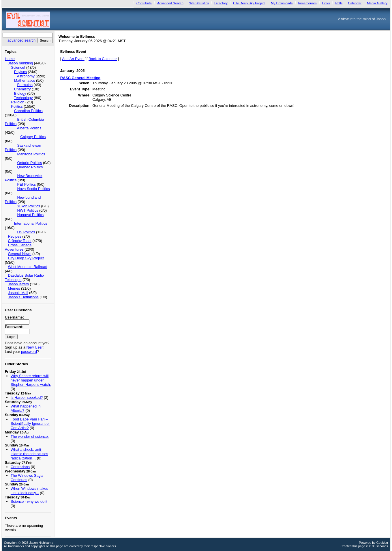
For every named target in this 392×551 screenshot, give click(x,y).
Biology (20, 93)
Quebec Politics (30, 167)
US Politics (26, 232)
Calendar (355, 3)
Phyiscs (20, 72)
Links (326, 3)
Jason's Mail (18, 293)
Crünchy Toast (20, 241)
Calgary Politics (33, 137)
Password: (14, 327)
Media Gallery (377, 3)
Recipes (14, 236)
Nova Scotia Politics (33, 189)
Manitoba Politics (31, 154)
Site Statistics (199, 3)
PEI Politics (26, 184)
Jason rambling (20, 63)
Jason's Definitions (23, 297)
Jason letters (18, 284)
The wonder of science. (30, 436)
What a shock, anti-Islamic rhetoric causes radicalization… (29, 454)
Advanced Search (170, 3)
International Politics (31, 223)
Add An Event (73, 59)
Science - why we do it (29, 501)
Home (10, 59)
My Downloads (282, 3)
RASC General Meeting (80, 78)
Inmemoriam (307, 3)
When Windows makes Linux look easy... (29, 491)
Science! (18, 67)
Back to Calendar (103, 59)
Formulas (25, 85)
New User (35, 347)
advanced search (21, 40)
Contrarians (20, 467)
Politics (17, 106)
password (29, 352)
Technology (24, 98)
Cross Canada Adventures (18, 247)
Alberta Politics (29, 128)
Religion (18, 102)
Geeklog (382, 543)
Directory (221, 3)
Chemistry (22, 89)
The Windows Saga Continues (27, 478)
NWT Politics (28, 210)
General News (19, 254)
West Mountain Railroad (27, 267)
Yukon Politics (29, 206)
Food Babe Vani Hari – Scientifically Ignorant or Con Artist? (30, 424)
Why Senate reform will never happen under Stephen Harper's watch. (31, 380)
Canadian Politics (28, 111)
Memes (14, 288)
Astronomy (26, 76)
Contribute (144, 3)
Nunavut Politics (30, 215)
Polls (339, 3)
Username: (14, 317)
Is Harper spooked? (27, 398)
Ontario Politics (29, 163)
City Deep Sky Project (249, 3)
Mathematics (25, 80)
